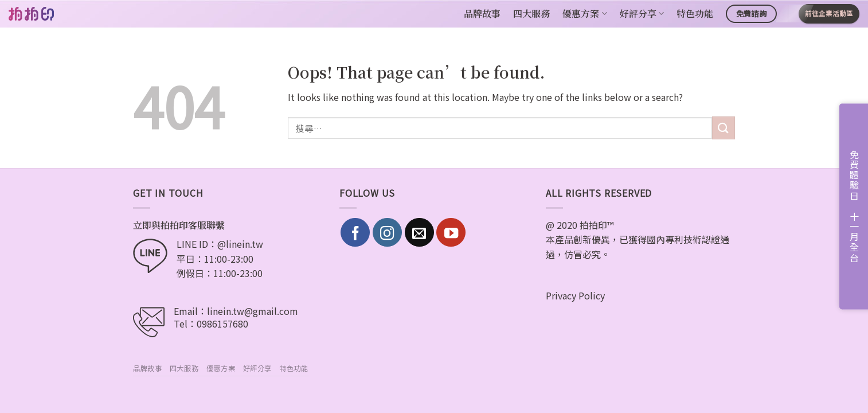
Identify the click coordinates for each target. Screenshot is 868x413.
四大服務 (531, 13)
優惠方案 (584, 13)
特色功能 (695, 13)
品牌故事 (482, 13)
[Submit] (724, 128)
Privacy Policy (575, 295)
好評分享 (642, 13)
